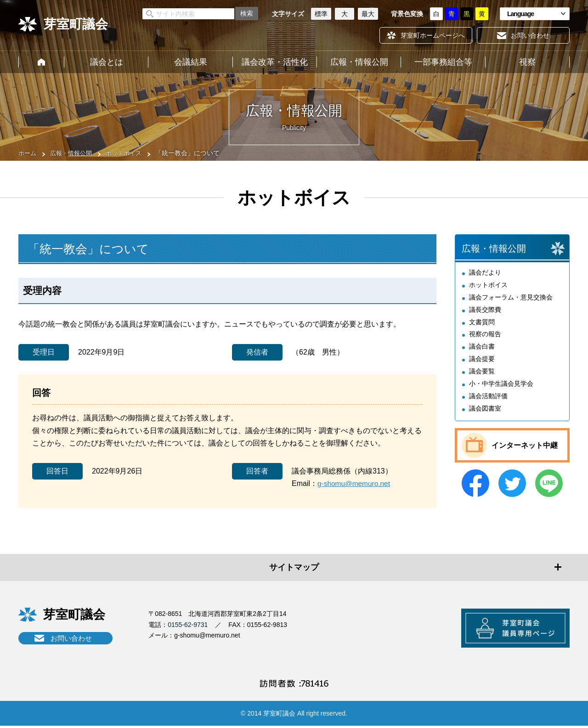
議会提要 (482, 360)
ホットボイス (130, 153)
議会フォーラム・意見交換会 (511, 299)
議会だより (485, 275)
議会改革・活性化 (275, 62)
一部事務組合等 (443, 62)
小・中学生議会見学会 (501, 384)
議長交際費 (485, 311)
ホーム (41, 62)
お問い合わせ (71, 638)
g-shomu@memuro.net (355, 483)
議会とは (107, 62)
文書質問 (482, 323)
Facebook (475, 484)
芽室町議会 (76, 24)
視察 (527, 62)
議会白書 (482, 348)
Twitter (512, 484)
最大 (368, 14)
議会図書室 (485, 409)
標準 (321, 14)
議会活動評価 (488, 396)
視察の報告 (485, 336)
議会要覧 (482, 372)
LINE (549, 484)
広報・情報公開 (359, 62)
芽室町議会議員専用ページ (512, 629)
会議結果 (191, 62)
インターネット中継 (525, 446)
